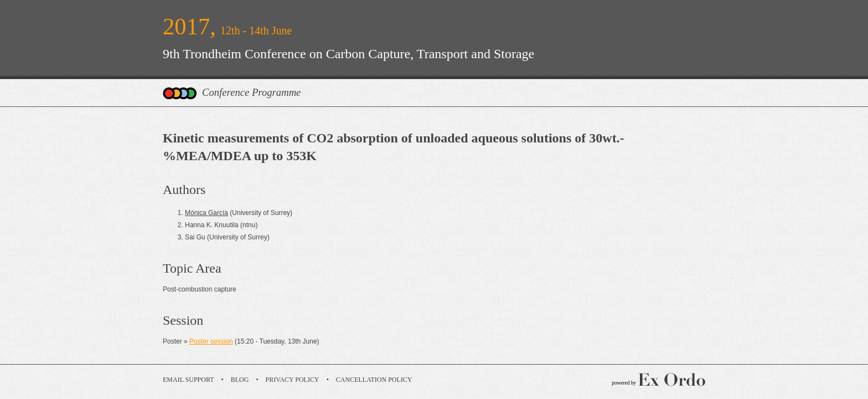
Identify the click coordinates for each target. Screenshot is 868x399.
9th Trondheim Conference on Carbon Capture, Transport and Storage (348, 54)
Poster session (211, 341)
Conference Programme (251, 92)
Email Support (188, 380)
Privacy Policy (293, 380)
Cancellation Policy (374, 380)
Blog (240, 380)
